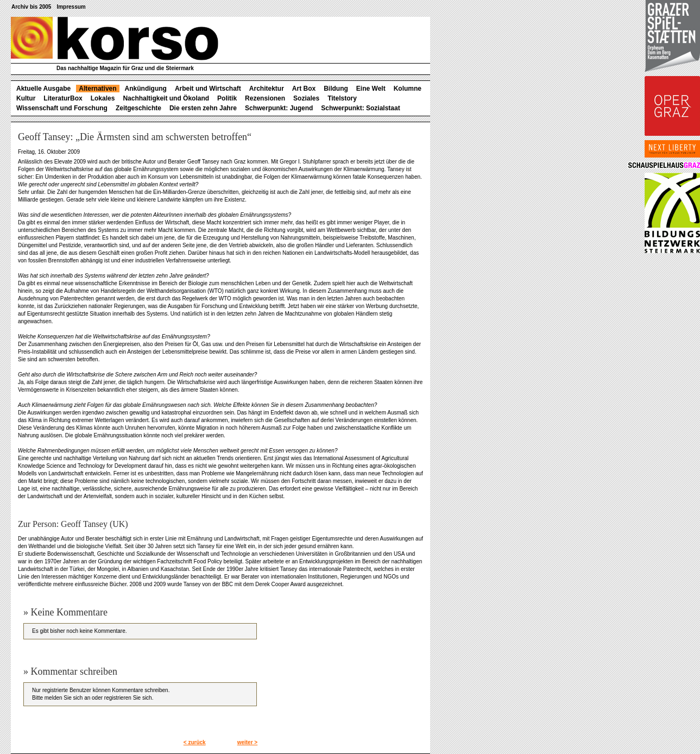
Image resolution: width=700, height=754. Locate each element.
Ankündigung (146, 89)
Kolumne (408, 89)
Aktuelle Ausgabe (43, 89)
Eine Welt (371, 89)
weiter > (248, 742)
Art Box (304, 89)
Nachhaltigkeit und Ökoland (166, 98)
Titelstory (342, 98)
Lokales (103, 98)
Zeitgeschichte (138, 108)
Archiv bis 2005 (31, 7)
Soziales (306, 98)
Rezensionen (265, 98)
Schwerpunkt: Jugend (279, 108)
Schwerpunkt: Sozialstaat (360, 108)
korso (115, 39)
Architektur (267, 89)
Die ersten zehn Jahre (203, 108)
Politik (227, 98)
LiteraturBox (63, 98)
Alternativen (97, 89)
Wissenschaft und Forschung (62, 108)
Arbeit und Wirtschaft (208, 89)
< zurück (195, 742)
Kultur (26, 98)
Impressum (71, 7)
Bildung (336, 89)
